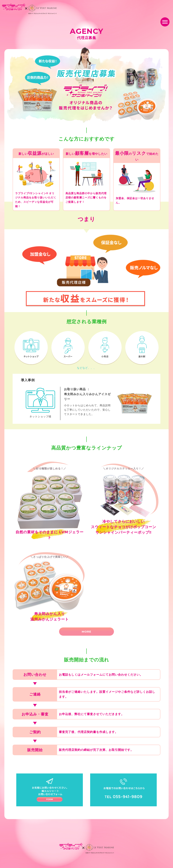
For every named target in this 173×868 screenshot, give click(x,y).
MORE (86, 632)
